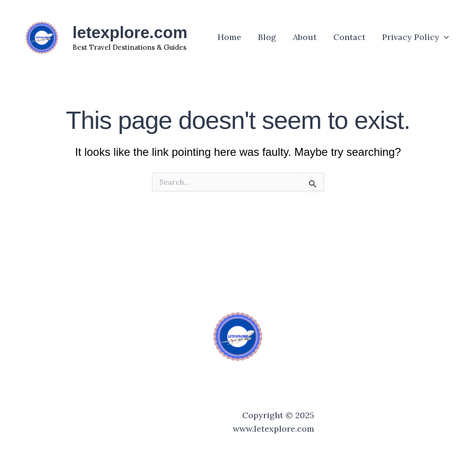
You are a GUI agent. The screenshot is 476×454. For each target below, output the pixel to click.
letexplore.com (130, 32)
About (305, 37)
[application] (444, 37)
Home (229, 37)
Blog (267, 37)
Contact (349, 37)
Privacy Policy (416, 37)
